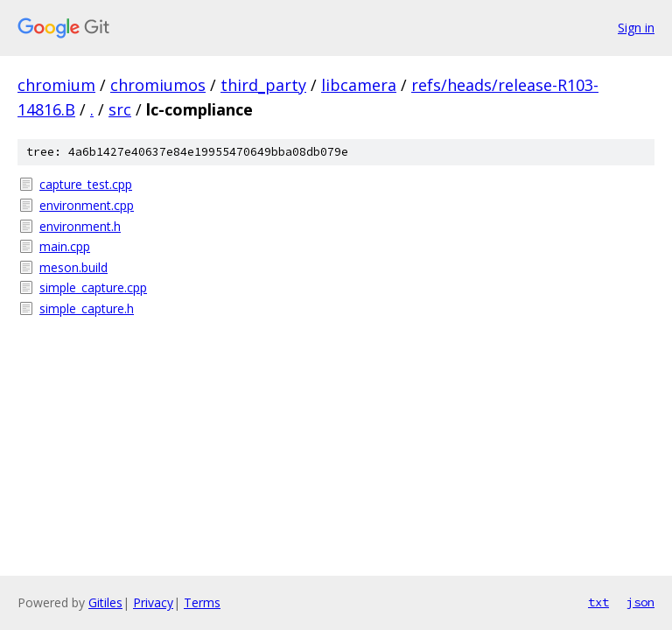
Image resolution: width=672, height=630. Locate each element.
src (120, 109)
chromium (56, 85)
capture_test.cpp (86, 184)
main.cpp (65, 246)
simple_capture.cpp (93, 287)
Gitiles (105, 602)
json (640, 602)
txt (598, 602)
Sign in (636, 28)
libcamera (359, 85)
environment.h (80, 226)
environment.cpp (87, 205)
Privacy (153, 602)
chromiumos (158, 85)
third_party (263, 85)
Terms (202, 602)
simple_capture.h (87, 308)
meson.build (73, 267)
